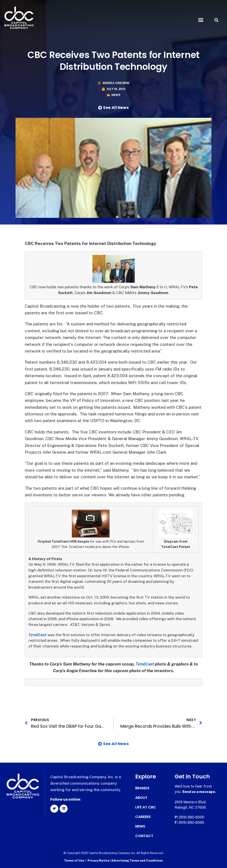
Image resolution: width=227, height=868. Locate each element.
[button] (201, 20)
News (116, 95)
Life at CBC (146, 807)
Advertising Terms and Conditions (137, 860)
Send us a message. (199, 792)
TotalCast (38, 635)
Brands (142, 788)
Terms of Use (74, 860)
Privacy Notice (99, 860)
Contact (144, 836)
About (141, 798)
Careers (143, 817)
